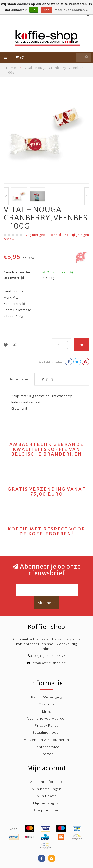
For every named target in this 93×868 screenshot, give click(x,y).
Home (11, 68)
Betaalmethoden (47, 732)
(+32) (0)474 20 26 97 (48, 656)
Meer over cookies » (71, 10)
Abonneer (46, 603)
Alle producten (46, 810)
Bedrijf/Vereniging (47, 697)
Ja (34, 10)
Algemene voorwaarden (47, 718)
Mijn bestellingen (47, 789)
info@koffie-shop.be (49, 663)
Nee (46, 10)
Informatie (19, 379)
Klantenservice (47, 747)
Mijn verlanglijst (46, 803)
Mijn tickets (47, 796)
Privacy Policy (47, 725)
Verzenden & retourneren (47, 740)
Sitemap (47, 754)
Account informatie (47, 782)
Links (46, 711)
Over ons (46, 704)
